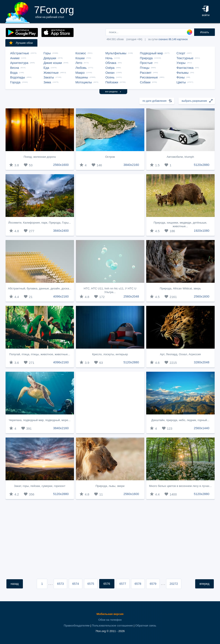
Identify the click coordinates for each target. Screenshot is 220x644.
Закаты (49, 77)
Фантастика (185, 68)
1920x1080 (202, 231)
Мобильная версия (110, 614)
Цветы (181, 82)
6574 (76, 584)
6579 (153, 584)
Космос (81, 53)
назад (15, 584)
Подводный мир (151, 53)
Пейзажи (112, 82)
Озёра (110, 68)
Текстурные (185, 58)
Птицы (145, 68)
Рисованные (149, 77)
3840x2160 (131, 165)
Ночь (109, 58)
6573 (60, 584)
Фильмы (183, 73)
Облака (111, 63)
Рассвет (146, 73)
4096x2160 (61, 296)
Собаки (145, 82)
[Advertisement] (110, 205)
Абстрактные (20, 53)
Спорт (181, 53)
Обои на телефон (110, 620)
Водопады (18, 77)
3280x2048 (202, 362)
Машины (82, 77)
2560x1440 (202, 428)
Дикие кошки (53, 63)
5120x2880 (202, 165)
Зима (47, 82)
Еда (46, 68)
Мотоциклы (84, 82)
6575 (91, 584)
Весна (15, 68)
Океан (110, 73)
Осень (110, 77)
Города (15, 82)
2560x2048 (131, 296)
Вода (14, 73)
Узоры (181, 63)
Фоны (181, 77)
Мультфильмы (116, 53)
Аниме (15, 58)
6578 (138, 584)
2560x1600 (61, 165)
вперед (204, 584)
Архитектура (19, 63)
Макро (80, 73)
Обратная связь (146, 626)
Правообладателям (77, 626)
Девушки (50, 58)
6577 (123, 584)
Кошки (80, 58)
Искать (205, 32)
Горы (47, 53)
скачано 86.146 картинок (173, 39)
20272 (174, 584)
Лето (79, 63)
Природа (146, 58)
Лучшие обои (21, 43)
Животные (51, 73)
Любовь (81, 68)
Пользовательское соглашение (112, 626)
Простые (146, 63)
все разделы (113, 92)
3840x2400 (61, 231)
